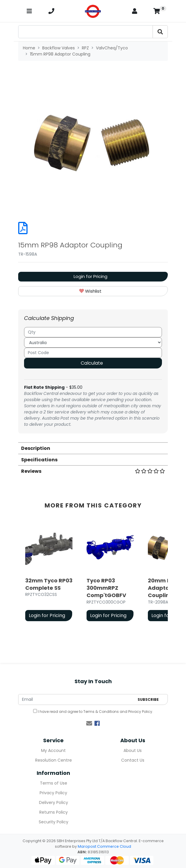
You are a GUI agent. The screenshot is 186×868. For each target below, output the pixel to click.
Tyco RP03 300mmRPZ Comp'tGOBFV (106, 588)
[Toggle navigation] (29, 11)
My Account (53, 750)
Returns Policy (54, 812)
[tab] (93, 448)
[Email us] (89, 723)
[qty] (93, 332)
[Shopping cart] (157, 11)
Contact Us (133, 760)
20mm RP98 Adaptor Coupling (164, 588)
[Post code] (93, 353)
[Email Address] (76, 699)
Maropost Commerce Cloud (104, 846)
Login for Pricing (91, 276)
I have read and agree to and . (93, 712)
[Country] (93, 342)
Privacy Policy (140, 712)
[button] (93, 291)
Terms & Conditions (101, 712)
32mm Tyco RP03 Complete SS (49, 584)
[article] (49, 574)
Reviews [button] (93, 471)
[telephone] (51, 11)
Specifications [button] (39, 460)
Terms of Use (54, 783)
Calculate (92, 363)
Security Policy (54, 822)
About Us (133, 750)
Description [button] (36, 448)
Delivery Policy (54, 802)
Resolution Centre (54, 760)
